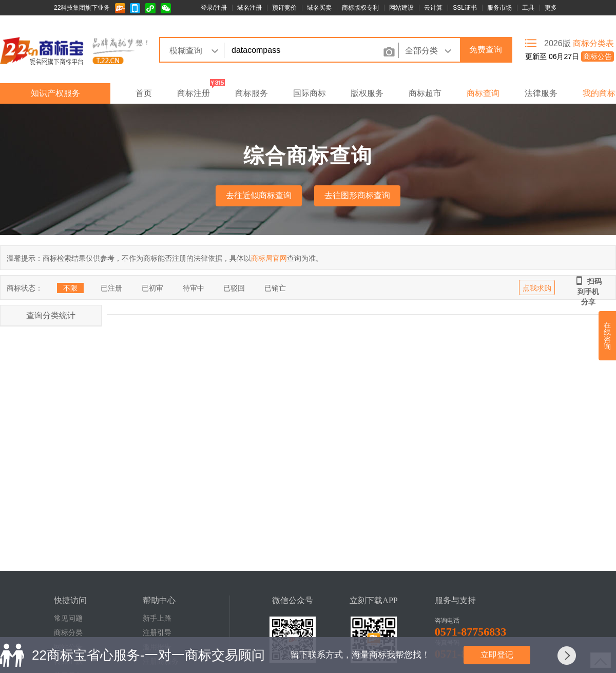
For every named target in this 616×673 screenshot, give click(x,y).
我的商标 (599, 93)
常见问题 (68, 618)
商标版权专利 (360, 8)
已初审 (152, 288)
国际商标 (310, 93)
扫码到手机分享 (588, 281)
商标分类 (68, 633)
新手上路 (157, 618)
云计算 (433, 8)
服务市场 (499, 8)
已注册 (111, 288)
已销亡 (275, 288)
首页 (144, 93)
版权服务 (367, 93)
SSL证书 (465, 8)
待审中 (194, 288)
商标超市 (425, 93)
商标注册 (194, 93)
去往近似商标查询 (259, 195)
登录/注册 (214, 8)
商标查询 (483, 93)
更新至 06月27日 (570, 56)
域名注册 (249, 8)
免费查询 (486, 50)
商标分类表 (593, 43)
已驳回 (234, 288)
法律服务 (541, 93)
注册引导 (157, 633)
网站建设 (401, 8)
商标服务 (252, 93)
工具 (528, 8)
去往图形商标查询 (357, 195)
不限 (70, 288)
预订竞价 (284, 8)
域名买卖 (319, 8)
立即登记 (497, 655)
